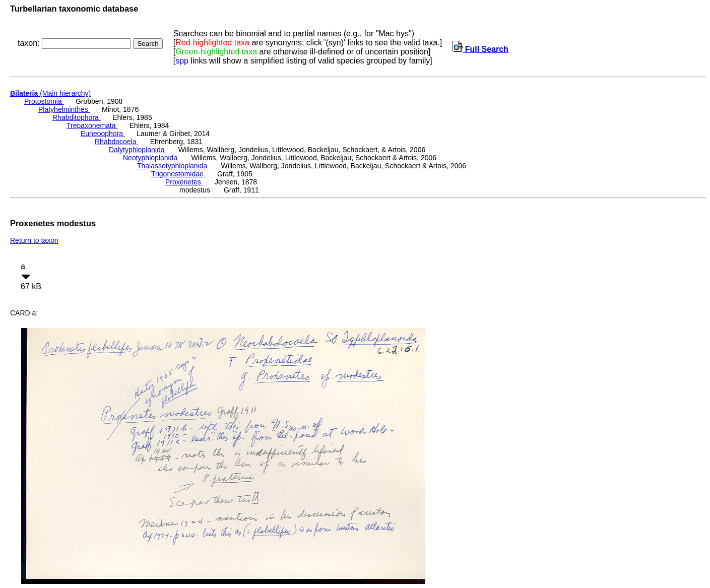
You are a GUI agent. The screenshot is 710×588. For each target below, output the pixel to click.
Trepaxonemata (92, 125)
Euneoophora (103, 134)
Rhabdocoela (116, 142)
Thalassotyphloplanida (173, 166)
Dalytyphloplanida (138, 150)
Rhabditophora (77, 117)
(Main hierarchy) (50, 93)
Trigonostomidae (178, 174)
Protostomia (44, 101)
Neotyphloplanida (151, 158)
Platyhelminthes (64, 109)
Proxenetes (184, 182)
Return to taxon (34, 240)
